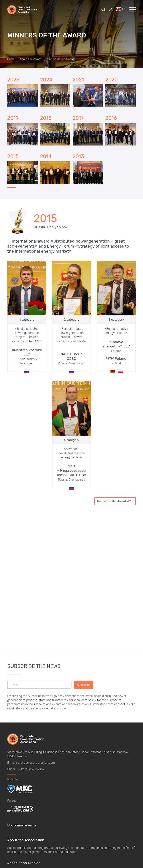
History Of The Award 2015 (115, 501)
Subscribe (84, 685)
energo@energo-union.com (36, 763)
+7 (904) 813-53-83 (31, 769)
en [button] (121, 9)
